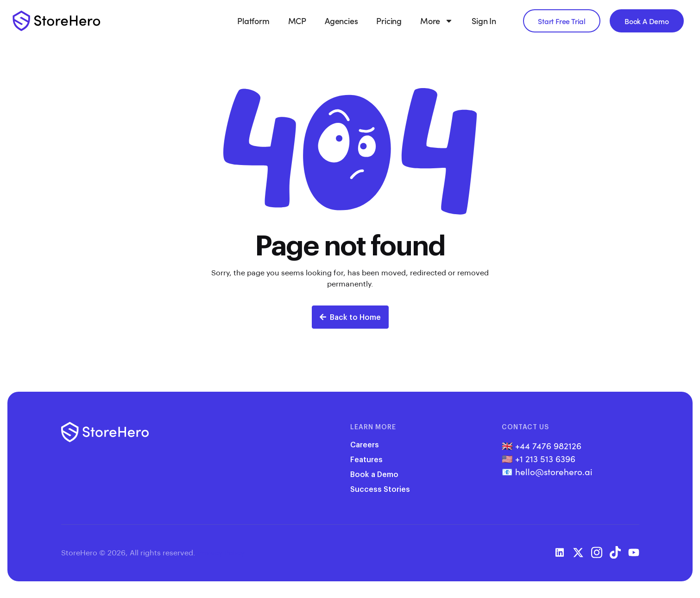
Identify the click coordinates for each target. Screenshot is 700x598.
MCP (297, 21)
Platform (253, 21)
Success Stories (380, 489)
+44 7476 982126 (548, 445)
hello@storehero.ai (554, 471)
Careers (365, 444)
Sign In (484, 21)
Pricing (389, 21)
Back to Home (350, 317)
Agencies (341, 21)
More (437, 21)
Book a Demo (374, 474)
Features (366, 459)
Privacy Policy (221, 552)
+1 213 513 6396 (545, 458)
